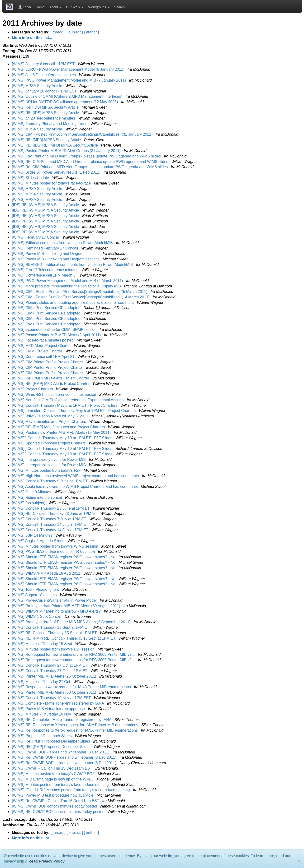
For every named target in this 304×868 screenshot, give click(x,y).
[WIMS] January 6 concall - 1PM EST (44, 64)
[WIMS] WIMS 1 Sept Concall (37, 616)
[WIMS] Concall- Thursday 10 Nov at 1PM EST (52, 698)
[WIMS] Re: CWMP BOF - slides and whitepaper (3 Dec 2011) (65, 757)
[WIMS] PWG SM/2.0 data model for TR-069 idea (54, 552)
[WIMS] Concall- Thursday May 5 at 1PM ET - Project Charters (65, 405)
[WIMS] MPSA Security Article (38, 86)
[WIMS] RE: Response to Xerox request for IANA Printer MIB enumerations (76, 725)
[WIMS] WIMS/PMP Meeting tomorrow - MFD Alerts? (57, 611)
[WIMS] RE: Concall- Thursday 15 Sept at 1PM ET (55, 633)
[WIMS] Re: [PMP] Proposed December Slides (51, 741)
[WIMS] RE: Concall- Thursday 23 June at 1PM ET (55, 514)
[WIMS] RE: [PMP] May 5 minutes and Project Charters (59, 427)
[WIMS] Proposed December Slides (42, 736)
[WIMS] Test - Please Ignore (36, 589)
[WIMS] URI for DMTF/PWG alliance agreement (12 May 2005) (65, 102)
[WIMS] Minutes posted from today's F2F (47, 470)
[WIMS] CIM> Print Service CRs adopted (47, 308)
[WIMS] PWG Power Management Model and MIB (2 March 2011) (68, 281)
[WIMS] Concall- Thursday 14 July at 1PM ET (51, 524)
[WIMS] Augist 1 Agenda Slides (39, 541)
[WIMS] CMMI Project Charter (38, 351)
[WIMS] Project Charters (33, 389)
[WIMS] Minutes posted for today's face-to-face (52, 183)
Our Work (75, 7)
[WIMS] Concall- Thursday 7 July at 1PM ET (50, 519)
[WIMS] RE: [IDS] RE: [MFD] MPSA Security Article (55, 145)
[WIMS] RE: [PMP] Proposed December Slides (52, 747)
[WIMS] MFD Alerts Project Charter (42, 346)
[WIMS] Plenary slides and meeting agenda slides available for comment (73, 302)
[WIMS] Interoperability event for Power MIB (49, 459)
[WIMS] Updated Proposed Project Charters (49, 443)
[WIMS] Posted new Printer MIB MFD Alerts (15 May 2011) (62, 432)
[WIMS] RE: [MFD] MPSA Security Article (47, 140)
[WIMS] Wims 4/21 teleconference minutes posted (55, 395)
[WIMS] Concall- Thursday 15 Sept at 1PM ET (51, 627)
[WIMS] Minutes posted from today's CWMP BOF (54, 774)
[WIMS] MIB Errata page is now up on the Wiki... (53, 779)
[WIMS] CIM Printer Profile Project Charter (48, 362)
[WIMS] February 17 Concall (36, 237)
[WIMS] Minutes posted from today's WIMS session (56, 546)
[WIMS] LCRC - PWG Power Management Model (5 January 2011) (69, 69)
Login (25, 7)
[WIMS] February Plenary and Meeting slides (50, 124)
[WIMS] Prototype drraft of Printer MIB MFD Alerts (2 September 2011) (72, 622)
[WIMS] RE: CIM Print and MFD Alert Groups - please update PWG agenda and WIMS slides (90, 162)
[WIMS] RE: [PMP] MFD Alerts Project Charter (51, 384)
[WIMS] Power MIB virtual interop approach (49, 709)
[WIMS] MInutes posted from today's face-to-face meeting (61, 785)
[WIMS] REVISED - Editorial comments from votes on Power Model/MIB (73, 265)
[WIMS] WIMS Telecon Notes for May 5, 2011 (51, 416)
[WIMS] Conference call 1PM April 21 (44, 357)
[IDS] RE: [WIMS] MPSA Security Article (46, 205)
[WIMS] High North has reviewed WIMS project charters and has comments (76, 476)
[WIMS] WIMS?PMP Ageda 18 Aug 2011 (47, 573)
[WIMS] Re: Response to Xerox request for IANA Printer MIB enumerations (75, 730)
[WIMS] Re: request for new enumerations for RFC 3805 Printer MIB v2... (74, 654)
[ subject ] (75, 32)
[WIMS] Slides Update (31, 178)
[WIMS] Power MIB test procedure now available (53, 795)
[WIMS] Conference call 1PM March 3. (45, 275)
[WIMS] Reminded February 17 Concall (45, 248)
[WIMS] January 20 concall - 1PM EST (45, 91)
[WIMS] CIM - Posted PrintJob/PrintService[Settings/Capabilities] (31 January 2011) (83, 134)
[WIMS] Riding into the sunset (37, 497)
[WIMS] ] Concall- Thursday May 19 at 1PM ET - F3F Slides (63, 438)
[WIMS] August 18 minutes (35, 595)
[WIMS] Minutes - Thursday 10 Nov (42, 714)
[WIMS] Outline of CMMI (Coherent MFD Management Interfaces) (68, 96)
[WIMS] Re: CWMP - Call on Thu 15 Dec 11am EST (56, 801)
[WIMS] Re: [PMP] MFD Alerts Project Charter (51, 378)
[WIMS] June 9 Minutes (32, 492)
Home (40, 7)
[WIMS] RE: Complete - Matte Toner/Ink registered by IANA (62, 720)
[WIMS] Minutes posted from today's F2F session (54, 649)
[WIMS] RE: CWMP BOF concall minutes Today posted (59, 812)
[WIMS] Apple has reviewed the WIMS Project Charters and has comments (75, 487)
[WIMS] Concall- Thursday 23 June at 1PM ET (51, 508)
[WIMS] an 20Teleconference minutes (44, 118)
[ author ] (91, 32)
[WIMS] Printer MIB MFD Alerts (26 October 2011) (55, 676)
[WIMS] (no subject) (29, 503)
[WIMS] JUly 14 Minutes (33, 535)
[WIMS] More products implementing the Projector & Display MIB (67, 286)
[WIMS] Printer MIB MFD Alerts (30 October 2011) (55, 692)
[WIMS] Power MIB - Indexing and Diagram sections (56, 254)
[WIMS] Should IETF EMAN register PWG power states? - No (64, 557)
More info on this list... (32, 38)
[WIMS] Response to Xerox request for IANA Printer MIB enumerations (72, 687)
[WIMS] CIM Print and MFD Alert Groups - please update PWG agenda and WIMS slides (87, 156)
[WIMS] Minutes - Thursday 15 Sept (43, 644)
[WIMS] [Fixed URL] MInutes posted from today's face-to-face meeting (71, 790)
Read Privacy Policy (47, 861)
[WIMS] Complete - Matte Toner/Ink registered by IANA (58, 703)
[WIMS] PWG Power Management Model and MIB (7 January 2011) (69, 80)
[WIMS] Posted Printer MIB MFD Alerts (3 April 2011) (57, 335)
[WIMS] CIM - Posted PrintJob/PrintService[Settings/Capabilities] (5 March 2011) (80, 292)
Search (119, 7)
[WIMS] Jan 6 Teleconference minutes (44, 75)
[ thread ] (58, 32)
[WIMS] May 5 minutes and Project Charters (50, 422)
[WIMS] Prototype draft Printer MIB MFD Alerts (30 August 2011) (67, 606)
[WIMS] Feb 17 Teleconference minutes (46, 270)
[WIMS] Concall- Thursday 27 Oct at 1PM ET (50, 665)
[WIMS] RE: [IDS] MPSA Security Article (46, 113)
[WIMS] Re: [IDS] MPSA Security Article (46, 107)
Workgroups (99, 7)
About (55, 7)
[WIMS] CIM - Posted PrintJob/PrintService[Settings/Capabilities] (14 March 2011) (81, 297)
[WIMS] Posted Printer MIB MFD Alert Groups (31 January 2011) (67, 151)
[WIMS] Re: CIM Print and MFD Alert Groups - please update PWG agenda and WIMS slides (90, 167)
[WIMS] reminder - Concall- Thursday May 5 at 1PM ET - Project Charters (74, 411)
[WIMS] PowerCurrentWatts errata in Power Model (55, 600)
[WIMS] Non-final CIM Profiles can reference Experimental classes (68, 400)
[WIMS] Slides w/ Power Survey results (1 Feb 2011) (57, 172)
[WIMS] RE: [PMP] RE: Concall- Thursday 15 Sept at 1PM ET (64, 638)
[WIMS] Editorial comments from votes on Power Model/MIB (63, 243)
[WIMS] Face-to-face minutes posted (43, 340)
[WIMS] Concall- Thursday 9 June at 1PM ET (50, 481)
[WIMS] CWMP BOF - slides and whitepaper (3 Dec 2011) (61, 752)
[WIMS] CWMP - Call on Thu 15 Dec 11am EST (52, 768)
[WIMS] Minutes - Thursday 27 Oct (42, 682)
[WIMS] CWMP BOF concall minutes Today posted (55, 806)
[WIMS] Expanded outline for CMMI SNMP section (55, 330)
